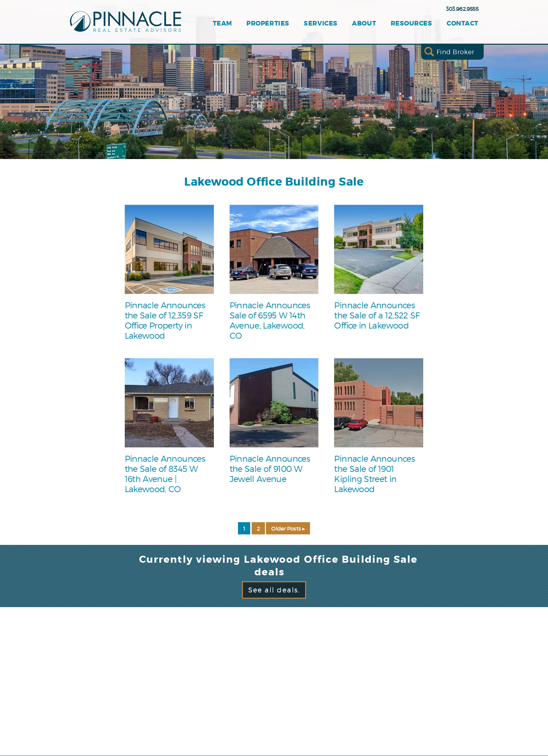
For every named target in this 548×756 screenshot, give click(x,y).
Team (222, 24)
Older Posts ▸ (288, 528)
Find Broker (456, 52)
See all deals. (274, 590)
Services (320, 24)
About (364, 24)
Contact (463, 24)
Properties (268, 24)
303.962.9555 (462, 9)
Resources (412, 24)
